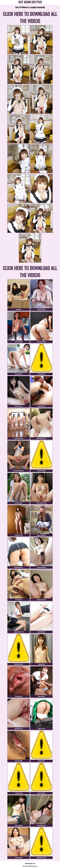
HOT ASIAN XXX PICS (30, 2)
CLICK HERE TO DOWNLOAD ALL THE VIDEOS (30, 17)
